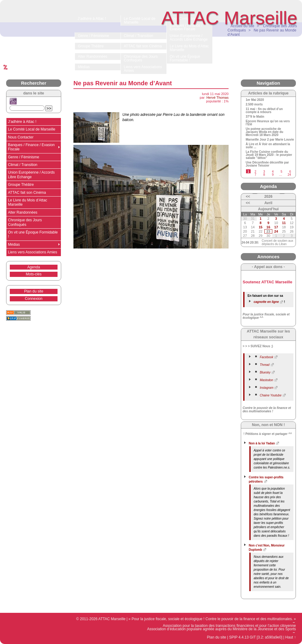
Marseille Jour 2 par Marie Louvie (270, 140)
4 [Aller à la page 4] (273, 172)
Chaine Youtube (271, 395)
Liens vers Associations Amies (33, 252)
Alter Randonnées (23, 212)
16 (268, 227)
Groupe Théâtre (21, 185)
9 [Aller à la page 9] (273, 175)
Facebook (267, 357)
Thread (265, 365)
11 (284, 223)
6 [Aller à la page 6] (290, 172)
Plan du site (34, 291)
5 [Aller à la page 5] (281, 172)
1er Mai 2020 (255, 100)
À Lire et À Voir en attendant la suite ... (268, 146)
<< (248, 197)
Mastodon (267, 380)
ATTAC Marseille (230, 18)
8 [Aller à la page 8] (264, 175)
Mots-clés (34, 274)
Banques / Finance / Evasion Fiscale (31, 147)
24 (276, 231)
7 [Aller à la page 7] (255, 175)
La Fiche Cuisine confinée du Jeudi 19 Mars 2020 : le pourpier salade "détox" (269, 155)
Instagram (267, 388)
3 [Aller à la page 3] (264, 172)
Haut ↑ (291, 637)
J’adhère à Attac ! (22, 122)
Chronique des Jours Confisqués (25, 222)
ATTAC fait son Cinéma (27, 193)
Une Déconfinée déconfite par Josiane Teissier (267, 164)
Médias (14, 245)
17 (276, 227)
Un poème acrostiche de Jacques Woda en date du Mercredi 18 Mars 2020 (265, 132)
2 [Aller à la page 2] (255, 172)
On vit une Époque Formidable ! (33, 234)
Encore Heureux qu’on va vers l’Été (268, 123)
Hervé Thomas (218, 98)
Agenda (34, 267)
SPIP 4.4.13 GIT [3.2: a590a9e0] (256, 637)
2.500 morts (254, 105)
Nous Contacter (21, 137)
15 (260, 227)
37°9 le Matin (255, 117)
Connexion (34, 299)
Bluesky (265, 372)
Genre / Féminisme (24, 157)
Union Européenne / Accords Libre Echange (31, 175)
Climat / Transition (23, 165)
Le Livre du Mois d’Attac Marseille (28, 202)
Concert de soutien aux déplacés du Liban (277, 242)
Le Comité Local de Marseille (32, 129)
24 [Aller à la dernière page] (289, 175)
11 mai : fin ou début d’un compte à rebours (264, 111)
